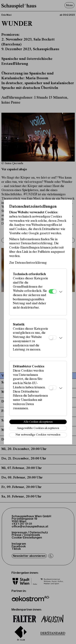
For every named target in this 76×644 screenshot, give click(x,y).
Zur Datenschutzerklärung (28, 263)
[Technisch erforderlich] (53, 291)
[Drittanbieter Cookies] (53, 388)
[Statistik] (53, 337)
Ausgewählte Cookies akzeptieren (38, 428)
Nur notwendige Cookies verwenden (38, 435)
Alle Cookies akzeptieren (38, 422)
